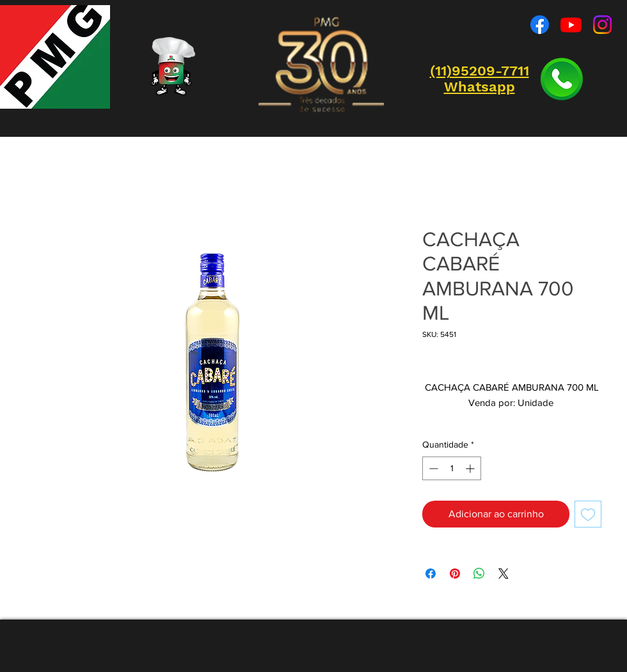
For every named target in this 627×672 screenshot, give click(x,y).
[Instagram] (602, 25)
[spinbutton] (452, 468)
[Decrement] (432, 468)
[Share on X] (504, 574)
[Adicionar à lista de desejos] (588, 514)
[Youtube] (571, 25)
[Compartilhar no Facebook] (431, 574)
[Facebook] (540, 25)
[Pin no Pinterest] (455, 574)
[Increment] (471, 468)
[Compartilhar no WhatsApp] (479, 574)
